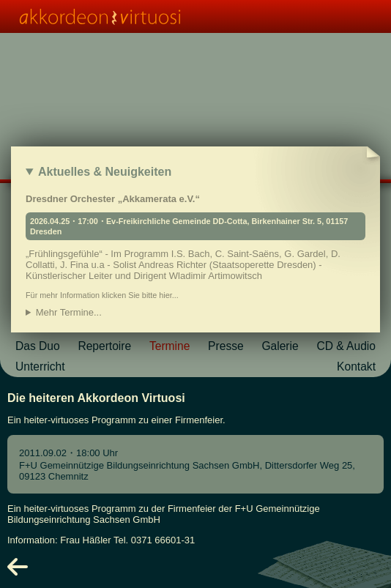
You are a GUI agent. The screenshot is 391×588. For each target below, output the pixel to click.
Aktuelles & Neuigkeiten (105, 172)
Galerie (280, 346)
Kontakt (356, 366)
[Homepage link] (195, 16)
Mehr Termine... (69, 312)
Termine (170, 346)
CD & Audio (346, 346)
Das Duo (38, 346)
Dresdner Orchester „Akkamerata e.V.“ (195, 246)
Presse (226, 346)
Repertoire (104, 346)
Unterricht (40, 366)
